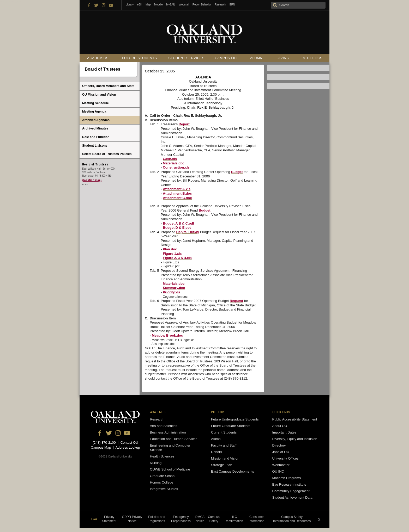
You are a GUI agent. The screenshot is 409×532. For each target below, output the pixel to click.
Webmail (184, 5)
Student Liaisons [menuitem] (95, 146)
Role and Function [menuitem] (96, 137)
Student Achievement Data (292, 497)
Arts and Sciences (164, 426)
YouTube (111, 5)
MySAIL (171, 5)
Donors (216, 452)
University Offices (285, 458)
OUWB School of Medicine (170, 469)
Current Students (224, 432)
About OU (280, 426)
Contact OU (129, 443)
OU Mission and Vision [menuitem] (99, 95)
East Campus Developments (233, 471)
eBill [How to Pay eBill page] (140, 5)
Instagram (104, 5)
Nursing (156, 463)
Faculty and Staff (224, 445)
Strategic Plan (222, 465)
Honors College (162, 482)
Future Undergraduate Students (235, 419)
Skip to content (11, 2)
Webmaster (281, 465)
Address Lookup (128, 447)
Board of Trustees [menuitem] (103, 69)
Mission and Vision (225, 458)
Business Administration (168, 432)
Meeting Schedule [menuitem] (95, 103)
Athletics (313, 58)
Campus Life (227, 58)
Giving (283, 58)
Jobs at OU (281, 452)
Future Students (140, 58)
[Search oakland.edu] (298, 5)
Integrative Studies (164, 489)
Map (148, 5)
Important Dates (284, 432)
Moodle (158, 5)
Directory (279, 445)
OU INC (278, 471)
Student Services (186, 58)
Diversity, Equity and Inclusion (295, 439)
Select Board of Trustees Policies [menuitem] (107, 154)
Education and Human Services (174, 439)
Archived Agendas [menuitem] (96, 120)
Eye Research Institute (289, 484)
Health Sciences (162, 456)
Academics (98, 58)
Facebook (89, 5)
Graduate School (163, 476)
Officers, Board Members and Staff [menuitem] (108, 86)
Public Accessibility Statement (295, 419)
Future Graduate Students (231, 426)
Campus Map (101, 447)
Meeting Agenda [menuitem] (94, 112)
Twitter (96, 5)
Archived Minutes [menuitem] (95, 128)
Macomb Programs (287, 478)
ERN (232, 5)
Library (130, 5)
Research (221, 5)
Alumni (257, 58)
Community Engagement (291, 491)
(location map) (92, 180)
